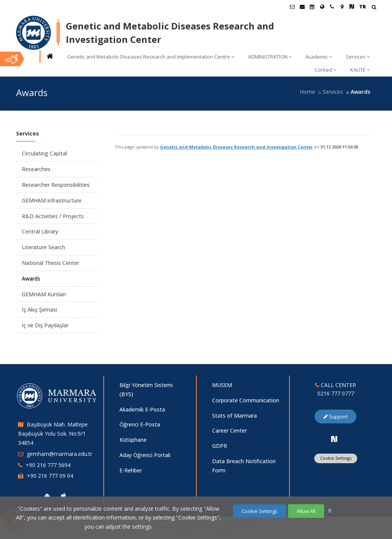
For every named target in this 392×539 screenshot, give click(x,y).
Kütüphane (133, 440)
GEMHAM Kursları (44, 294)
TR (363, 7)
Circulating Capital (44, 153)
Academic (319, 57)
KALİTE (360, 70)
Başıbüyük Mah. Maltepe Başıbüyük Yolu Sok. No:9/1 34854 (53, 434)
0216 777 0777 (336, 393)
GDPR (220, 446)
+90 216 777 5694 (48, 465)
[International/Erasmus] (322, 7)
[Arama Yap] (374, 8)
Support (336, 416)
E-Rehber (131, 470)
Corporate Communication (246, 400)
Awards (31, 278)
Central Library (40, 231)
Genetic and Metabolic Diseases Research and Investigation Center (236, 147)
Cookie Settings (336, 458)
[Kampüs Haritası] (342, 7)
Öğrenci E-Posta (140, 424)
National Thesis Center (51, 263)
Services (358, 57)
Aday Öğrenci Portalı (145, 455)
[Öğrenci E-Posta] (292, 7)
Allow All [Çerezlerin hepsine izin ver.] (306, 511)
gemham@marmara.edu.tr (60, 454)
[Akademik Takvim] (312, 7)
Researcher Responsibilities (56, 185)
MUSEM (222, 385)
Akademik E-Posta (142, 409)
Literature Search (43, 247)
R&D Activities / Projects (53, 216)
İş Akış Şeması (39, 310)
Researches (36, 169)
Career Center (229, 430)
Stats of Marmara (234, 416)
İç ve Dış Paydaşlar (45, 325)
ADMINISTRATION (270, 57)
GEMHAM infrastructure (52, 200)
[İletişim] (332, 7)
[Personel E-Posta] (302, 7)
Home (307, 92)
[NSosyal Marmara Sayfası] (352, 7)
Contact (326, 70)
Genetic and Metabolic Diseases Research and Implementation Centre (151, 57)
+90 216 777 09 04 (50, 476)
